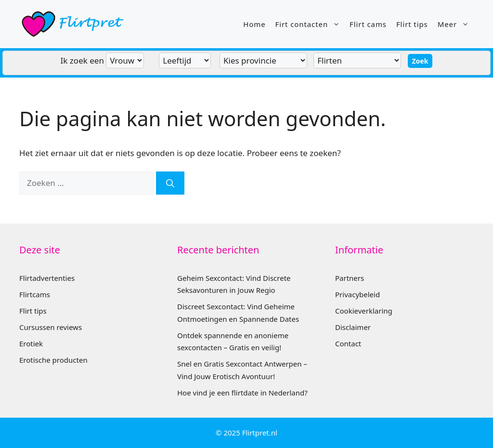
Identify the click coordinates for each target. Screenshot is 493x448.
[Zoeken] (170, 183)
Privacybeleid (357, 294)
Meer (456, 24)
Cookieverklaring (364, 311)
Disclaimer (353, 327)
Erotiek (31, 343)
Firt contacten (310, 24)
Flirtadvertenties (47, 278)
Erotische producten (53, 360)
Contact (348, 343)
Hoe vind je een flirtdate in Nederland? (242, 393)
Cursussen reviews (51, 327)
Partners (350, 278)
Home (254, 24)
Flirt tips (412, 24)
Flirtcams (35, 294)
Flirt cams (368, 24)
